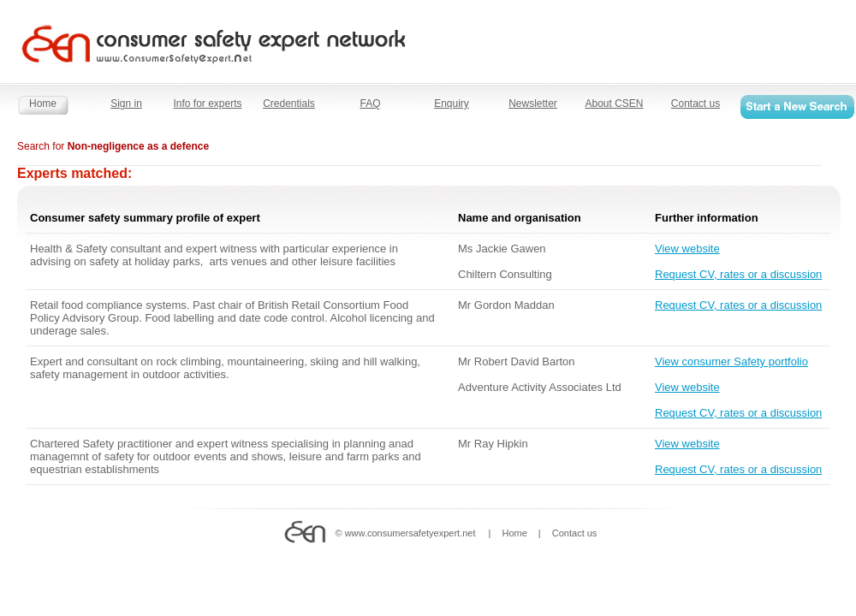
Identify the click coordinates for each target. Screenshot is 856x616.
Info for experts (207, 104)
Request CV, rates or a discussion (738, 274)
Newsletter (533, 104)
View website (687, 249)
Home (43, 104)
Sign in (126, 104)
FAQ (370, 104)
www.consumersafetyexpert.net (410, 533)
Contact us (695, 104)
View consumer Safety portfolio (731, 361)
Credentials (289, 104)
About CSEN (614, 104)
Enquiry (452, 104)
